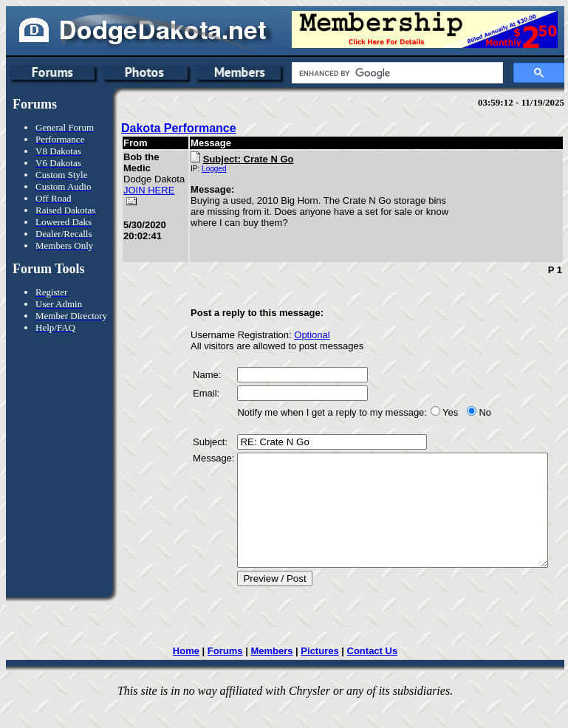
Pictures (322, 675)
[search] (396, 73)
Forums (227, 675)
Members (274, 675)
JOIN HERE (137, 207)
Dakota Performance (179, 128)
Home (188, 675)
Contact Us (374, 675)
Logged (192, 169)
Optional (290, 337)
